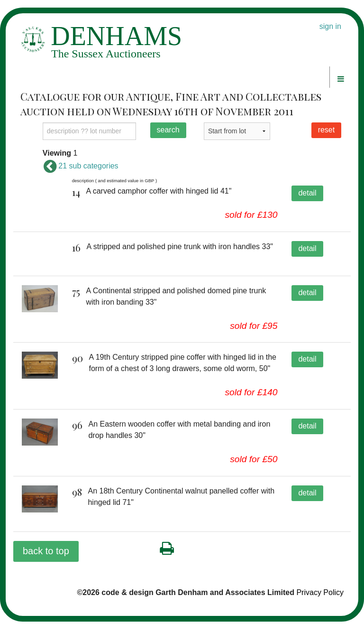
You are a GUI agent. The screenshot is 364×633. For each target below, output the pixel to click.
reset (327, 130)
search (168, 130)
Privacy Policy (320, 604)
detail (307, 193)
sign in (330, 26)
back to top (46, 562)
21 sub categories (81, 166)
